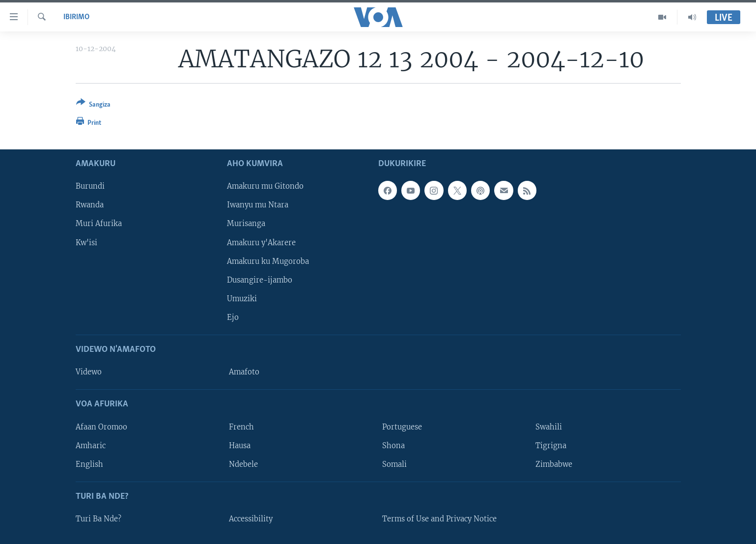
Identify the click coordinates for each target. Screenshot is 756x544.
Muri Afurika (99, 224)
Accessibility (251, 519)
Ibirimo (76, 17)
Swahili (549, 427)
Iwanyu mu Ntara (258, 205)
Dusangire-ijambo (260, 280)
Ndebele (243, 464)
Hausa (240, 446)
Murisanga (246, 224)
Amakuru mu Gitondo (265, 186)
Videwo (89, 372)
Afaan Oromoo (101, 427)
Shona (393, 446)
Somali (394, 464)
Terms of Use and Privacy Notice (439, 519)
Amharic (91, 446)
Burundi (90, 186)
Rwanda (90, 205)
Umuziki (242, 299)
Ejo (233, 317)
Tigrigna (551, 446)
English (89, 464)
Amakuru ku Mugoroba (268, 261)
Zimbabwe (554, 464)
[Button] (93, 105)
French (241, 427)
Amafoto (244, 372)
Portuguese (402, 427)
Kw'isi (86, 243)
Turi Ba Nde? (98, 519)
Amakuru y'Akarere (261, 243)
